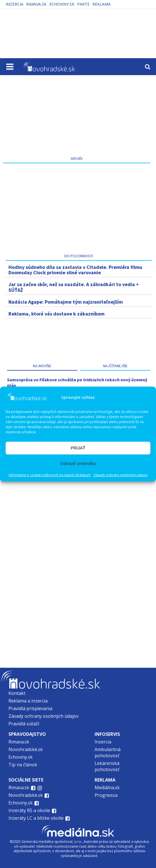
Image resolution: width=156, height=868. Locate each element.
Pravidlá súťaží (24, 724)
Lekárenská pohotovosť (108, 766)
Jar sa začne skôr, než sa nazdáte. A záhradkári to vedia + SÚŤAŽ (74, 287)
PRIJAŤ (78, 448)
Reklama (102, 4)
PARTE (83, 4)
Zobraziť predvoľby (78, 463)
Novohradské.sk (26, 749)
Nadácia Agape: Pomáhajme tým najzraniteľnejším (66, 302)
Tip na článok (23, 765)
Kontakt (17, 693)
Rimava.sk (36, 4)
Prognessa (106, 795)
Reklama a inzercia (28, 701)
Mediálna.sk (107, 787)
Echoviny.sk (62, 4)
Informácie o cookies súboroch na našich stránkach (50, 475)
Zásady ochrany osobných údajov (121, 475)
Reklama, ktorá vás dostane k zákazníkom (56, 314)
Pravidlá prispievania (30, 708)
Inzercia (15, 4)
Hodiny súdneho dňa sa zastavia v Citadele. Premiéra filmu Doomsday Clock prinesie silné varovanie (75, 270)
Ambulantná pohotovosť (108, 752)
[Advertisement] (77, 114)
